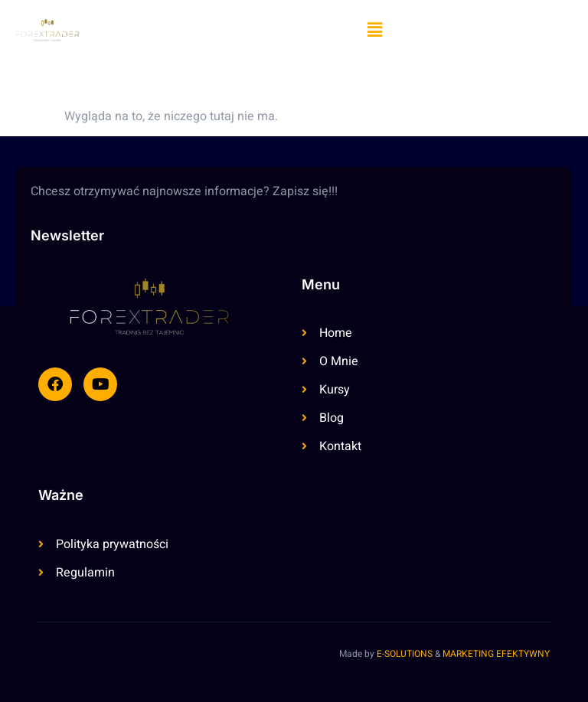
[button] (374, 30)
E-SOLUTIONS (405, 654)
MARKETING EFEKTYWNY (496, 654)
